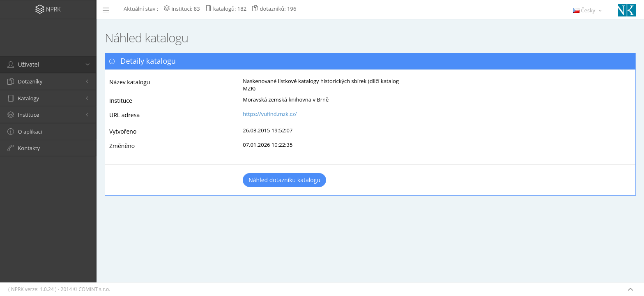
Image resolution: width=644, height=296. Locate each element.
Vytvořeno (123, 131)
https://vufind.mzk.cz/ (270, 114)
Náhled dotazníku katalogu (284, 180)
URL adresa (124, 115)
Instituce (121, 101)
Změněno (122, 146)
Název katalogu (130, 82)
